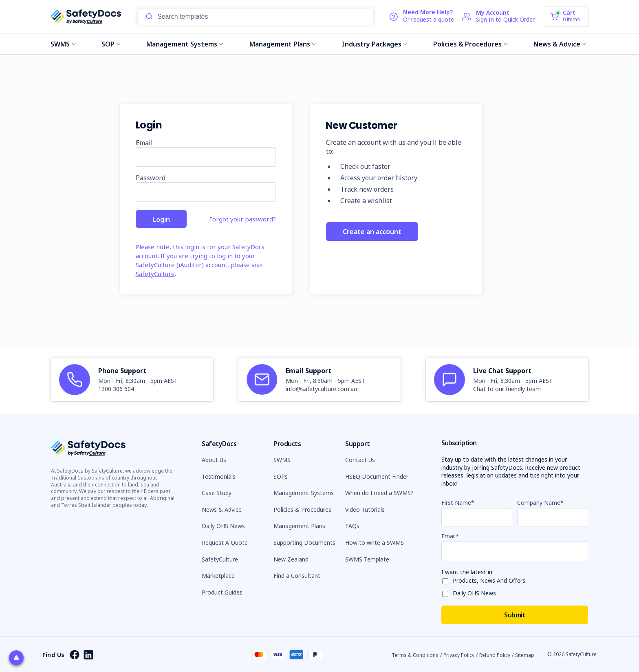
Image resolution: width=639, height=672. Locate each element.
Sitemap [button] (525, 655)
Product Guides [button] (222, 592)
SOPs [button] (281, 476)
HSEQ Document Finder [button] (377, 476)
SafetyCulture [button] (220, 559)
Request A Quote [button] (225, 543)
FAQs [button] (352, 526)
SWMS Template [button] (367, 559)
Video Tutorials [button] (365, 510)
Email (144, 143)
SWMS (63, 44)
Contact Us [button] (360, 460)
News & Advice (560, 44)
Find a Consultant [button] (297, 576)
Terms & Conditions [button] (415, 655)
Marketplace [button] (218, 576)
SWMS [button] (282, 460)
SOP (111, 44)
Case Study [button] (217, 493)
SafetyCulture (155, 274)
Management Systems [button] (304, 493)
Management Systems (185, 44)
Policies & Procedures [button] (302, 510)
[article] (132, 380)
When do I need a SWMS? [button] (379, 493)
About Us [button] (214, 460)
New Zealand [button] (291, 559)
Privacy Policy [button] (459, 655)
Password (151, 178)
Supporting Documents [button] (304, 543)
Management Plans (283, 44)
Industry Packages (375, 44)
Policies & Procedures (470, 44)
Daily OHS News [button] (223, 526)
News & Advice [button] (222, 510)
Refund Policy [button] (495, 655)
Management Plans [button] (299, 526)
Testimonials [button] (219, 476)
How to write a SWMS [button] (375, 543)
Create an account (372, 232)
